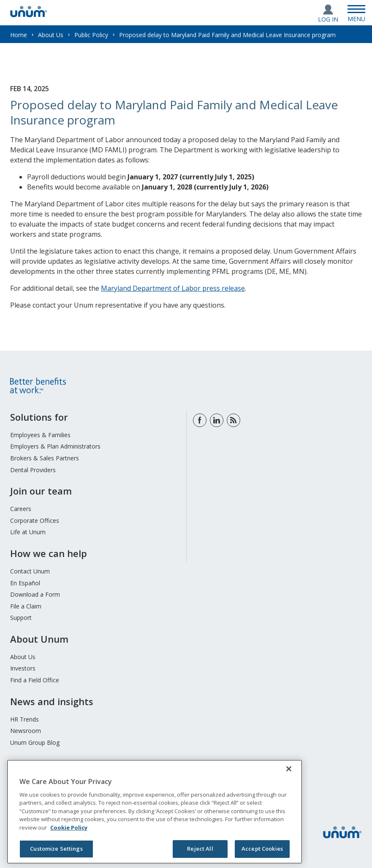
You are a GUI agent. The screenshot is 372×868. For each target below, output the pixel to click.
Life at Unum (28, 532)
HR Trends (24, 719)
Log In (328, 19)
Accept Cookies (262, 849)
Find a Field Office (35, 680)
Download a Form (35, 594)
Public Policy (91, 35)
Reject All (200, 849)
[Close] (289, 769)
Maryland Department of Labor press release (173, 288)
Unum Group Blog (35, 742)
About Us (51, 35)
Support (21, 618)
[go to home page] (29, 15)
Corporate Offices (35, 521)
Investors (23, 668)
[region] (155, 812)
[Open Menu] (356, 13)
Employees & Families (40, 435)
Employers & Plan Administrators (55, 446)
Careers (21, 509)
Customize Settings (56, 849)
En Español (25, 583)
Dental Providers (33, 470)
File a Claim (26, 606)
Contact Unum (30, 571)
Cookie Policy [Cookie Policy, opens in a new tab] (69, 827)
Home (19, 35)
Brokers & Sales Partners (45, 458)
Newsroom (26, 731)
